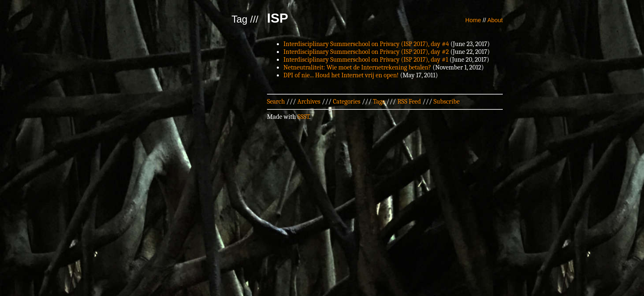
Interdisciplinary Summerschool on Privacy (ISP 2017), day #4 (366, 44)
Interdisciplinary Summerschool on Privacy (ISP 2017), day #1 (366, 60)
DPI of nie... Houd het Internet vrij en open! (341, 75)
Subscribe (447, 102)
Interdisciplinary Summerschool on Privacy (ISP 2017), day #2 (366, 52)
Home (473, 20)
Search (276, 102)
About (495, 20)
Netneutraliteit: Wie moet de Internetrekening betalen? (357, 67)
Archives (309, 102)
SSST (303, 117)
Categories (347, 102)
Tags (379, 102)
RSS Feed (409, 102)
